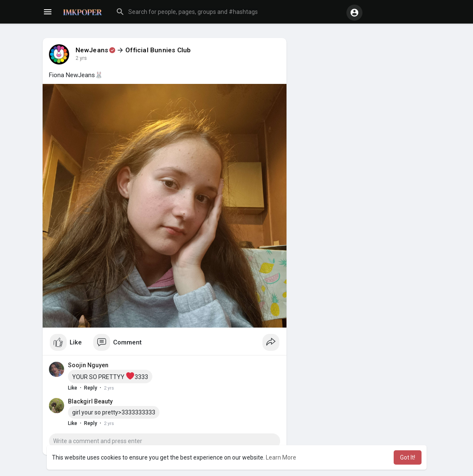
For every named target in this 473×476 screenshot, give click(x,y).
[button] (228, 12)
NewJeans (92, 50)
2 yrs (81, 58)
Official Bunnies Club (158, 50)
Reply (91, 388)
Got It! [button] (408, 457)
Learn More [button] (281, 457)
